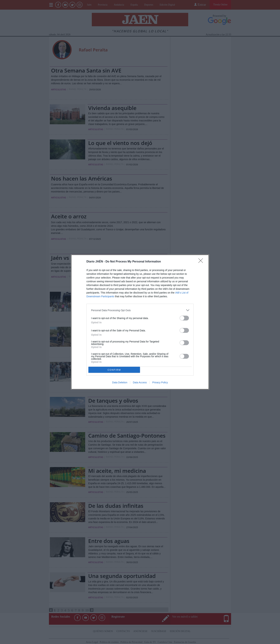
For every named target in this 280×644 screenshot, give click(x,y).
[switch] (184, 318)
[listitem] (140, 310)
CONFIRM (114, 370)
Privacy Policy (160, 382)
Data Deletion (120, 382)
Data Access (140, 382)
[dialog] (140, 322)
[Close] (202, 262)
